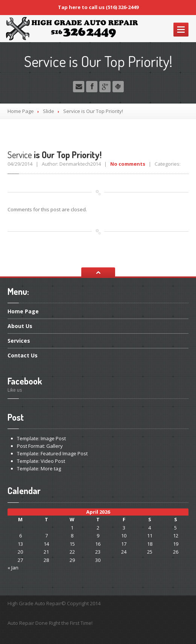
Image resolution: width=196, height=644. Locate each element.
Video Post (41, 461)
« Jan (13, 568)
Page (23, 312)
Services (19, 341)
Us (20, 326)
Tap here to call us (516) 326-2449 (98, 7)
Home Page (21, 111)
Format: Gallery (40, 446)
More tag (39, 469)
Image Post (41, 438)
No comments (128, 164)
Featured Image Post (52, 453)
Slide (49, 111)
